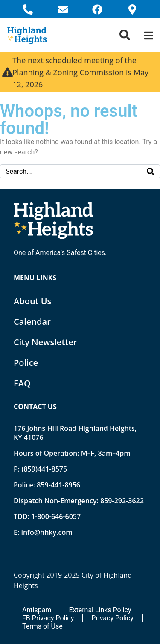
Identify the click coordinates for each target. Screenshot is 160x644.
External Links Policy (100, 610)
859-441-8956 (58, 485)
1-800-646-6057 (56, 516)
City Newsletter (45, 342)
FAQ (22, 383)
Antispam (37, 610)
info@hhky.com (47, 532)
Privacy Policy (112, 618)
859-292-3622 (122, 501)
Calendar (32, 322)
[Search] (151, 171)
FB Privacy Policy (48, 618)
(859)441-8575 (44, 469)
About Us (32, 301)
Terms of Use (42, 626)
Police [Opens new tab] (26, 363)
